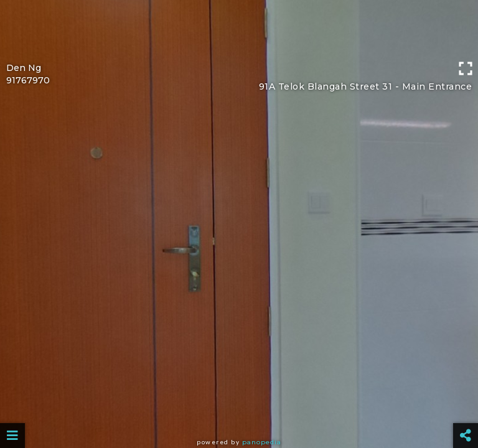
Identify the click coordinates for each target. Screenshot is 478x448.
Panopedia (262, 442)
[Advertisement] (239, 28)
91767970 (28, 80)
